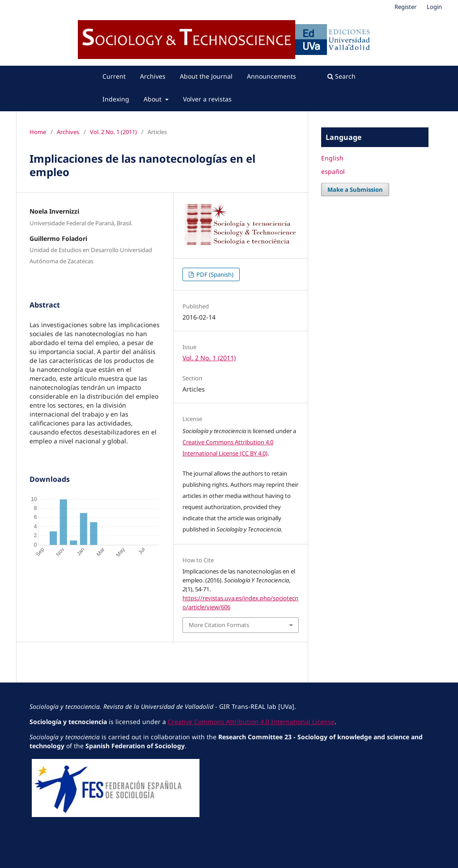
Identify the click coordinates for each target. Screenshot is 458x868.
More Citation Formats (219, 625)
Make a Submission (355, 190)
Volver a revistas (207, 99)
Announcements (271, 76)
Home (38, 132)
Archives (153, 76)
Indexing (116, 99)
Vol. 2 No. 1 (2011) (113, 132)
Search (341, 76)
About (153, 99)
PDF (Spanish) (214, 274)
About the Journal (206, 76)
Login (434, 7)
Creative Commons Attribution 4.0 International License (251, 722)
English (332, 158)
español (333, 171)
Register (405, 7)
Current (114, 76)
